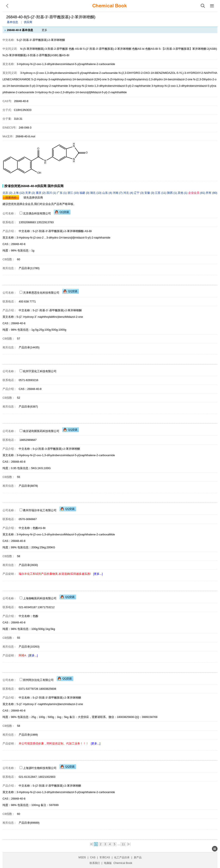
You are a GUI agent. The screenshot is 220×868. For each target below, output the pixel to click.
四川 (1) (52, 193)
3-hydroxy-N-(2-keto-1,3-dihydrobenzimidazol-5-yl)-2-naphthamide (110, 86)
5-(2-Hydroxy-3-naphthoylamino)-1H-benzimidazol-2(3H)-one (69, 79)
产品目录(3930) (28, 565)
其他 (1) (183, 193)
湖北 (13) (96, 193)
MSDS (82, 857)
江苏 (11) (161, 193)
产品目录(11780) (29, 268)
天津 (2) (30, 193)
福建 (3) (85, 193)
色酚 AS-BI (76, 49)
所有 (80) (212, 193)
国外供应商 (56, 186)
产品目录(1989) (28, 735)
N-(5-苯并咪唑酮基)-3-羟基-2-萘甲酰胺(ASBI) (31, 55)
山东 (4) (108, 193)
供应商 (28, 22)
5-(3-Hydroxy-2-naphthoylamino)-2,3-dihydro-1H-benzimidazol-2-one (150, 79)
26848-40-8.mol (25, 136)
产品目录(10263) (29, 647)
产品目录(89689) (29, 823)
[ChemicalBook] (110, 6)
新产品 (138, 857)
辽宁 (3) (139, 193)
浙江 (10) (73, 193)
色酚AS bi (138, 49)
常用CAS (105, 857)
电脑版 (108, 863)
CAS (93, 857)
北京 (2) (8, 193)
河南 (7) (118, 193)
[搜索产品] (203, 6)
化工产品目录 (122, 857)
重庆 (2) (41, 193)
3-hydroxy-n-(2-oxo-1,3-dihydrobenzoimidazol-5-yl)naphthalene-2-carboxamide (69, 73)
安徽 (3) (150, 193)
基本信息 (12, 22)
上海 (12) (19, 193)
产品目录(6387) (28, 407)
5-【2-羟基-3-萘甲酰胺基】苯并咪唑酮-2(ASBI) (188, 49)
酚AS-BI (64, 55)
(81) (197, 193)
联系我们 (95, 863)
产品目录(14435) (29, 347)
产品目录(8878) (28, 486)
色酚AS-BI (152, 49)
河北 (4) (129, 193)
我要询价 (11, 198)
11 (123, 844)
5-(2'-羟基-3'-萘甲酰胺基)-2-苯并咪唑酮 (107, 49)
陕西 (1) (172, 193)
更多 (44, 30)
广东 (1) (62, 193)
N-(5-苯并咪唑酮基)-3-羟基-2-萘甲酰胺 (44, 49)
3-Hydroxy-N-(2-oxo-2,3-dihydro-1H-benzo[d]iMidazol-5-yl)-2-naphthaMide (81, 92)
